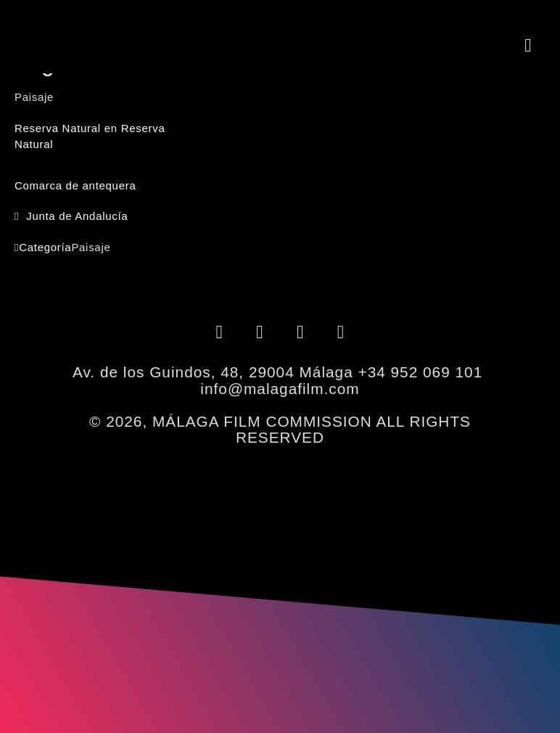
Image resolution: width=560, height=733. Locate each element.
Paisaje (91, 247)
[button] (528, 45)
